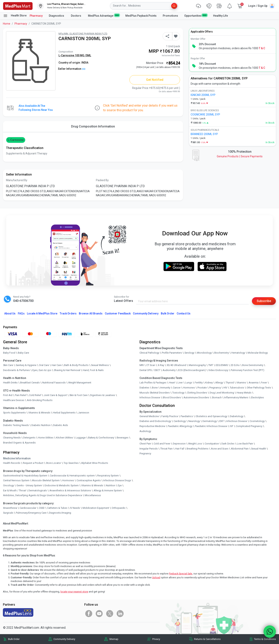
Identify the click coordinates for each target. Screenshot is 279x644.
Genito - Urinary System (29, 485)
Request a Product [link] (33, 463)
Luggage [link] (81, 438)
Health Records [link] (12, 463)
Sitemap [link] (114, 639)
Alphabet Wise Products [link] (95, 463)
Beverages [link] (123, 438)
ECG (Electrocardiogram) (192, 370)
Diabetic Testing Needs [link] (16, 425)
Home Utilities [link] (46, 438)
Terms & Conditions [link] (265, 639)
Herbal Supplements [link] (64, 413)
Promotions (170, 16)
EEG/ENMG (222, 365)
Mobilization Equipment (96, 508)
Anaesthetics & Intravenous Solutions (70, 490)
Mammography (197, 365)
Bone (155, 388)
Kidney (209, 383)
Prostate (202, 388)
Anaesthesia (10, 508)
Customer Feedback (118, 313)
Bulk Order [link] (14, 639)
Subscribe (264, 301)
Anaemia (254, 383)
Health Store (15, 16)
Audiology (145, 431)
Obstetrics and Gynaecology (211, 416)
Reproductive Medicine (152, 426)
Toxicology (178, 393)
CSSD (42, 508)
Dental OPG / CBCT (150, 370)
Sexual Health (259, 449)
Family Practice (170, 416)
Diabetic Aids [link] (61, 425)
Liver (180, 383)
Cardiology (180, 421)
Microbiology (204, 353)
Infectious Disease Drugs (117, 480)
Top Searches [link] (71, 463)
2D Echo (235, 365)
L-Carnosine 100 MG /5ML (75, 55)
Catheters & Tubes (57, 508)
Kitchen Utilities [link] (65, 438)
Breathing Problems (198, 449)
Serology (189, 353)
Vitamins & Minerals (92, 485)
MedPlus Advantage (104, 15)
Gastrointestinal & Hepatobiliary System (25, 476)
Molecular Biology (258, 353)
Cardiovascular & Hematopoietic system (72, 476)
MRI (142, 365)
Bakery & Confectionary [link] (101, 438)
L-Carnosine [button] (16, 140)
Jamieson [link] (84, 413)
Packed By (102, 180)
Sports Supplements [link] (14, 413)
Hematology (238, 353)
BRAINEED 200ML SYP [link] (204, 134)
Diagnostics (57, 16)
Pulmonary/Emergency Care (31, 513)
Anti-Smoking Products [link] (40, 400)
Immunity (165, 388)
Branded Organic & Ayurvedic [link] (19, 443)
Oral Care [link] (44, 365)
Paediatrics (187, 416)
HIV (225, 388)
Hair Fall (180, 449)
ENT (222, 421)
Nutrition (111, 485)
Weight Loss (195, 444)
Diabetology (237, 416)
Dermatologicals (38, 490)
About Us (10, 313)
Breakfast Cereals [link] (30, 383)
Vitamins (241, 383)
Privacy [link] (156, 639)
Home (7, 24)
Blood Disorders (172, 397)
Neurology (194, 421)
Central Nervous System (16, 480)
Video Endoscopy (218, 370)
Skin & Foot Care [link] (78, 395)
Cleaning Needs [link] (12, 438)
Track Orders (68, 313)
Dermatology (210, 421)
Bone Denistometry (253, 365)
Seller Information (72, 69)
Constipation (212, 444)
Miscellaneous (93, 495)
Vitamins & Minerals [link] (39, 413)
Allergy (219, 383)
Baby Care (23, 353)
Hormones (68, 480)
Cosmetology (257, 421)
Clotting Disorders (197, 393)
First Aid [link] (8, 395)
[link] (18, 6)
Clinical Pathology (149, 353)
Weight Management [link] (80, 383)
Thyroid (230, 383)
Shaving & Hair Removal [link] (67, 370)
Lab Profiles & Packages (153, 383)
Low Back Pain (245, 444)
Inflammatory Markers (236, 397)
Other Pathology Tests (259, 388)
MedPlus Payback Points (141, 16)
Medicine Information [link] (17, 458)
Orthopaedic (119, 508)
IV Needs (75, 508)
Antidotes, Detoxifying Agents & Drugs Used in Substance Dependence (43, 495)
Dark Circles (228, 444)
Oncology (9, 485)
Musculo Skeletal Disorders (155, 393)
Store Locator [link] (53, 463)
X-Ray (161, 365)
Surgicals (8, 513)
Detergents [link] (29, 438)
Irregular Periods (149, 449)
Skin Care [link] (8, 365)
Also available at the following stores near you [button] (36, 108)
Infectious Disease (150, 397)
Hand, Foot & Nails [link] (93, 370)
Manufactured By (17, 180)
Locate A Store (42, 313)
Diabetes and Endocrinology (155, 421)
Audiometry (169, 370)
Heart (172, 383)
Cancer (177, 388)
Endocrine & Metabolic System (62, 485)
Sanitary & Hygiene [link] (26, 365)
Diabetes (144, 388)
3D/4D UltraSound (176, 365)
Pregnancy (215, 388)
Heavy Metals (244, 393)
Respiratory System (108, 476)
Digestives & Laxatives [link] (103, 395)
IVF (232, 426)
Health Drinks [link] (10, 383)
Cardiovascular (28, 508)
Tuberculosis (237, 388)
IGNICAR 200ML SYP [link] (203, 95)
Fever (264, 383)
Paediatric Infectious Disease (211, 426)
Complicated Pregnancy (249, 426)
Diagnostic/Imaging (60, 513)
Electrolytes (257, 397)
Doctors (76, 16)
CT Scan (151, 365)
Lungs (189, 383)
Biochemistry (222, 353)
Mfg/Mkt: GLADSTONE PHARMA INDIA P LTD (83, 34)
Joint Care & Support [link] (55, 395)
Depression (179, 444)
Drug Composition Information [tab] (93, 126)
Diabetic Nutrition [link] (41, 425)
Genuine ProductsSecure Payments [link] (240, 156)
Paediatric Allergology (180, 426)
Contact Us (183, 313)
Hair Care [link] (57, 365)
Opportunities (195, 15)
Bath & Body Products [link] (76, 365)
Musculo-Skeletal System (46, 480)
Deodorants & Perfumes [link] (16, 370)
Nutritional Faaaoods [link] (54, 383)
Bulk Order (168, 313)
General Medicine (149, 416)
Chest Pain (145, 444)
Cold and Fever (162, 444)
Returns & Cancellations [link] (207, 639)
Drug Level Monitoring (222, 393)
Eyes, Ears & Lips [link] (42, 370)
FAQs (21, 313)
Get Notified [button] (155, 80)
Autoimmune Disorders (196, 397)
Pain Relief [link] (21, 395)
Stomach (217, 397)
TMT (211, 365)
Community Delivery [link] (64, 639)
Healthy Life (220, 16)
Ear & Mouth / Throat (15, 490)
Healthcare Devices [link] (14, 400)
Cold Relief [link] (35, 395)
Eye (120, 485)
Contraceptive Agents (89, 480)
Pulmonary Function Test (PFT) (248, 370)
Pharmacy (36, 16)
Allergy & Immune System (108, 490)
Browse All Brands (91, 313)
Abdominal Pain (240, 449)
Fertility (199, 383)
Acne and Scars (220, 449)
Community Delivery (146, 313)
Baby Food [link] (9, 353)
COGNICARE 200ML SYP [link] (205, 115)
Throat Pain (166, 449)
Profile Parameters (172, 353)
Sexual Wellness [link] (100, 365)
